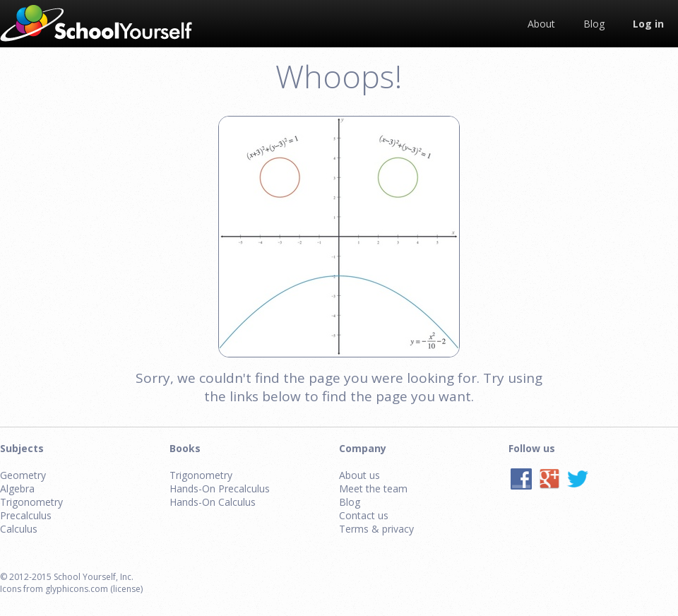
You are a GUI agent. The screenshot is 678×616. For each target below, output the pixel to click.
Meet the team (373, 488)
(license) (126, 589)
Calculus (19, 529)
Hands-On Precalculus (220, 488)
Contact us (364, 515)
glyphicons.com (77, 589)
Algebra (17, 488)
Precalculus (26, 515)
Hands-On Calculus (213, 502)
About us (359, 475)
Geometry (23, 475)
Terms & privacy (376, 529)
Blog (350, 502)
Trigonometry (31, 502)
